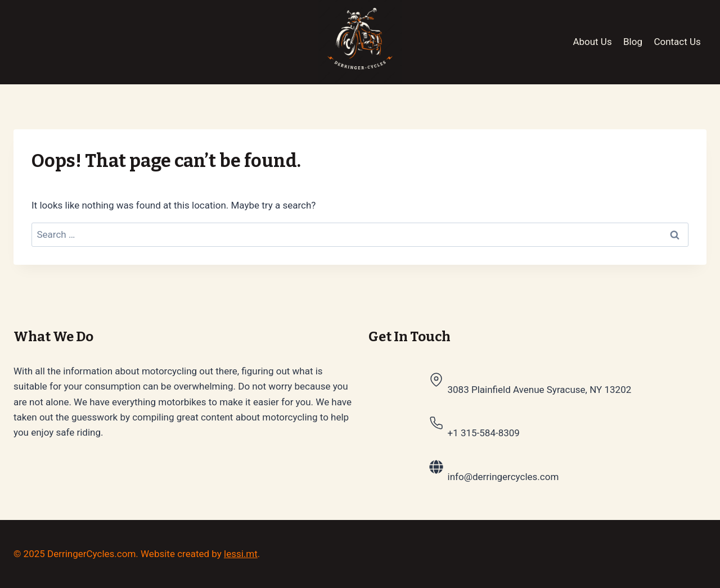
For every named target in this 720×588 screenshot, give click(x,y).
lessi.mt (241, 554)
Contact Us (677, 42)
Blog (633, 42)
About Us (592, 42)
